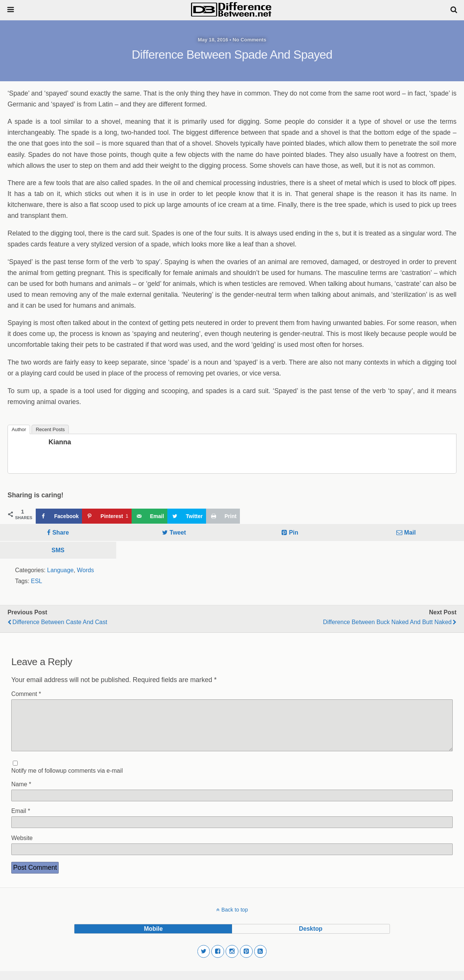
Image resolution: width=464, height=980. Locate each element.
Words (86, 570)
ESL (36, 581)
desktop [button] (311, 938)
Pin (293, 533)
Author (19, 429)
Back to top (235, 919)
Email (21, 820)
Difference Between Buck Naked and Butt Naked (387, 622)
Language (60, 570)
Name (21, 793)
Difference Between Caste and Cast (60, 622)
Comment (26, 694)
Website (22, 847)
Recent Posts (50, 429)
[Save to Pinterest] (107, 516)
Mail (410, 533)
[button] (204, 960)
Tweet (178, 533)
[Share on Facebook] (59, 516)
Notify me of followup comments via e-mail (67, 780)
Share (61, 533)
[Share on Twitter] (187, 516)
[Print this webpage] (223, 516)
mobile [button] (153, 938)
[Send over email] (149, 516)
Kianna (60, 442)
